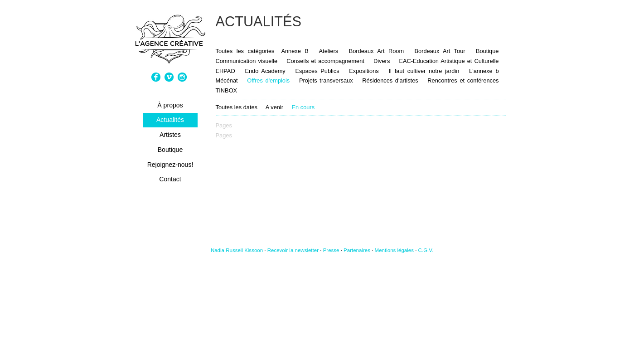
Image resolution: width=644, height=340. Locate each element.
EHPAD (225, 71)
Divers (382, 61)
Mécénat (227, 80)
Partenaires (357, 250)
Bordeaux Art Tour (440, 51)
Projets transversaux (326, 80)
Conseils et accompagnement (325, 61)
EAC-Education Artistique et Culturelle (449, 61)
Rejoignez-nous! (170, 165)
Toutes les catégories (245, 51)
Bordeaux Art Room (376, 51)
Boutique (170, 150)
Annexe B (295, 51)
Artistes (170, 135)
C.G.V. (426, 250)
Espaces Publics (319, 71)
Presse (331, 250)
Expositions (364, 71)
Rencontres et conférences (463, 80)
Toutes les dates (237, 107)
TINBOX (227, 90)
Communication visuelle (247, 61)
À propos (170, 105)
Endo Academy (265, 71)
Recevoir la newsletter (293, 250)
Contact (170, 179)
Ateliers (329, 51)
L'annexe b (484, 71)
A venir (274, 107)
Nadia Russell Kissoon (237, 250)
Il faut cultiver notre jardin (424, 71)
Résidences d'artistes (390, 80)
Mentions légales (394, 250)
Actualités (170, 120)
